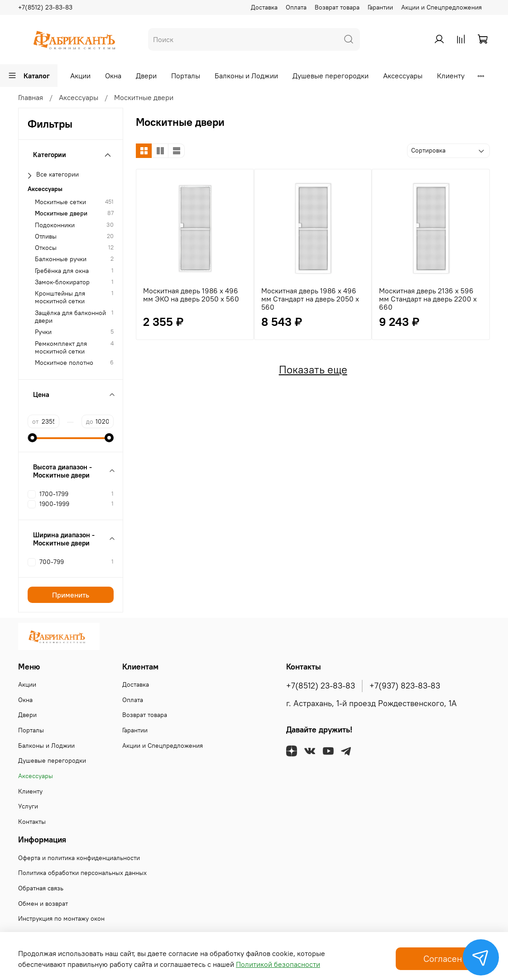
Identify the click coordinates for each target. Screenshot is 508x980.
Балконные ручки (61, 259)
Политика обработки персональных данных (82, 873)
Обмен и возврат (43, 904)
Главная (31, 97)
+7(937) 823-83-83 (405, 686)
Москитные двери (61, 213)
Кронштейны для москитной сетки (60, 297)
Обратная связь (41, 888)
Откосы (46, 248)
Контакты (32, 822)
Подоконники (55, 225)
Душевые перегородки (331, 76)
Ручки (43, 332)
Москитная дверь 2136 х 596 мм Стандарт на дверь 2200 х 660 (428, 299)
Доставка (264, 7)
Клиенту (451, 76)
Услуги (28, 806)
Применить (71, 595)
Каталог (29, 76)
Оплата (296, 7)
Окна (113, 76)
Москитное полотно (64, 363)
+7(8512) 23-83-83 (45, 7)
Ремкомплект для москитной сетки (61, 348)
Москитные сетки (60, 202)
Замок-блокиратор (62, 282)
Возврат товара (337, 7)
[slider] (32, 438)
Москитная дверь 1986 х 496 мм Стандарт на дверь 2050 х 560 (310, 299)
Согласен (443, 958)
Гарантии (380, 7)
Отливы (46, 237)
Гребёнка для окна (62, 271)
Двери (146, 76)
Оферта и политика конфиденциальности (79, 858)
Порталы (186, 76)
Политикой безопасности (278, 964)
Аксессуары (403, 76)
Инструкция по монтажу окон (61, 918)
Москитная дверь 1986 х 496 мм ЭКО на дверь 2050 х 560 (191, 295)
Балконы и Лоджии (246, 76)
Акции (80, 76)
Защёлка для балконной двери (70, 317)
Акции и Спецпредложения (441, 7)
